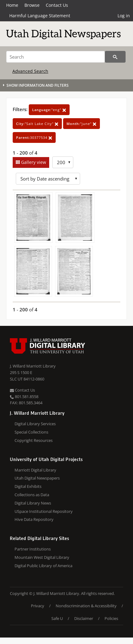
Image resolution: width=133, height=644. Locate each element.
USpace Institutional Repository (44, 511)
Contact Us (57, 5)
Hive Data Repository (34, 519)
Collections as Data (32, 495)
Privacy (38, 606)
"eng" (49, 110)
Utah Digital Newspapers (37, 478)
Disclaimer (84, 618)
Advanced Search (30, 71)
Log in (124, 16)
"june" (82, 124)
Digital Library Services (35, 424)
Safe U (57, 618)
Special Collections (31, 432)
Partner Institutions (33, 549)
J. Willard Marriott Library (33, 366)
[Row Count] (63, 162)
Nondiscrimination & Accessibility (86, 606)
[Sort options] (48, 179)
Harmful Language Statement (40, 16)
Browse (32, 5)
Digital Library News (33, 503)
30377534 (34, 137)
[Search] (56, 57)
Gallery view (33, 162)
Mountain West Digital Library (42, 557)
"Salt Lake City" (37, 124)
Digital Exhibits (28, 486)
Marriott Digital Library (35, 470)
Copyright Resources (34, 440)
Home (12, 5)
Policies (111, 618)
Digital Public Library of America (43, 566)
